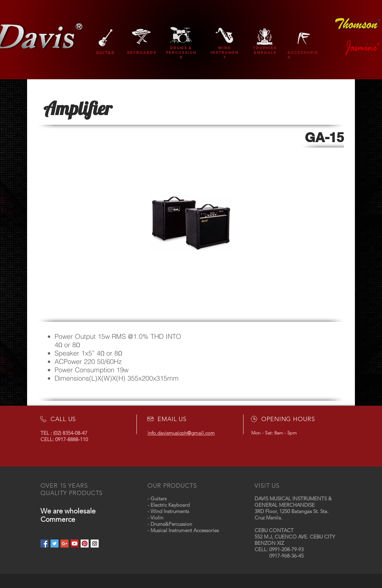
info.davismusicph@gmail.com (181, 433)
